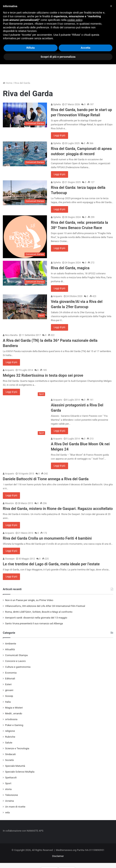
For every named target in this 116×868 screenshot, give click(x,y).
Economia (11, 673)
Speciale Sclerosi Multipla (20, 772)
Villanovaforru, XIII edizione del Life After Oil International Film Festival (45, 606)
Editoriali (10, 678)
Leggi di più (60, 135)
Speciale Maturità (15, 766)
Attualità (10, 649)
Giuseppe (9, 559)
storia (8, 789)
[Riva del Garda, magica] (25, 273)
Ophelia (56, 104)
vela (7, 812)
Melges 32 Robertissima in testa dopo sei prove (43, 375)
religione (10, 731)
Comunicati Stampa (16, 655)
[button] (111, 6)
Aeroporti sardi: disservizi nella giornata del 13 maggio (36, 618)
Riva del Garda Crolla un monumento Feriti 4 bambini (47, 538)
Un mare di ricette (15, 807)
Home (8, 83)
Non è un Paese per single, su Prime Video (29, 600)
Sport (8, 783)
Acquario (57, 296)
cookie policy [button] (75, 20)
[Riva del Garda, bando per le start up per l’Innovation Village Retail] (25, 115)
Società (9, 760)
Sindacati (10, 754)
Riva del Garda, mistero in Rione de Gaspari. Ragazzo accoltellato (58, 509)
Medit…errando (14, 713)
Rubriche (10, 737)
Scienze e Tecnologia (17, 748)
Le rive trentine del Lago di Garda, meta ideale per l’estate (51, 564)
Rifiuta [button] (31, 48)
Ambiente (11, 643)
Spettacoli (11, 777)
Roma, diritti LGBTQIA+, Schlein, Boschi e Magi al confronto (39, 612)
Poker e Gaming (14, 725)
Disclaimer (58, 856)
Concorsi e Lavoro (15, 661)
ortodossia (11, 719)
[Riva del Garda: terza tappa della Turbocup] (25, 193)
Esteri (8, 684)
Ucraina (9, 801)
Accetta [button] (86, 48)
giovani (9, 690)
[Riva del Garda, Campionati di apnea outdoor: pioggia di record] (25, 154)
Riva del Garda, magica (70, 268)
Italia (8, 702)
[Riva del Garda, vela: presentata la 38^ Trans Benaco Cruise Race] (25, 237)
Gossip (9, 696)
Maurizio (8, 503)
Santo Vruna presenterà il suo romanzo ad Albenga (34, 623)
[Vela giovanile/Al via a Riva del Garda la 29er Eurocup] (25, 307)
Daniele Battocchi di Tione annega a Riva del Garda (46, 479)
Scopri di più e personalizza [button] (58, 57)
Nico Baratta (10, 335)
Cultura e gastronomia (18, 667)
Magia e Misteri (14, 708)
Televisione (12, 795)
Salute (9, 742)
